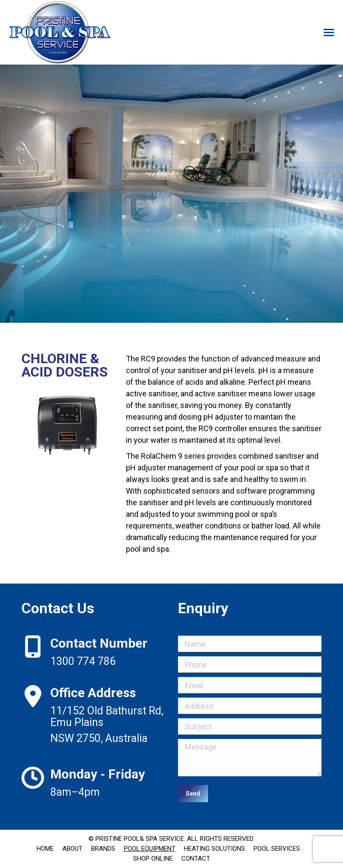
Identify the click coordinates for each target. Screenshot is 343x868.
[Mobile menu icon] (329, 32)
